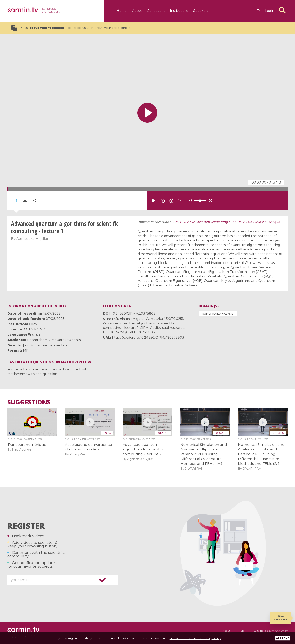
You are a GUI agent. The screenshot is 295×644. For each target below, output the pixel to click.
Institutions (179, 11)
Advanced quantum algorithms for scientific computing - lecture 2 (144, 449)
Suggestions (29, 402)
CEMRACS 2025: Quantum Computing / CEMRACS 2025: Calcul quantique (226, 222)
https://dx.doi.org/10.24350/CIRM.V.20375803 (148, 338)
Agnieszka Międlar (32, 239)
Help (242, 631)
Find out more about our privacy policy (195, 638)
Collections (156, 11)
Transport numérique (27, 445)
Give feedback (281, 618)
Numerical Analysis (218, 314)
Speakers (201, 11)
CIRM (33, 324)
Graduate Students (65, 340)
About (226, 631)
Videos (137, 11)
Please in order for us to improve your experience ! (71, 28)
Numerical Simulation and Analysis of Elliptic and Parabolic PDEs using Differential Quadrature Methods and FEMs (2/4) (261, 454)
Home (122, 11)
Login (270, 11)
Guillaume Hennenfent (49, 345)
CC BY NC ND (35, 329)
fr (259, 11)
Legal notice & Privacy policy (270, 631)
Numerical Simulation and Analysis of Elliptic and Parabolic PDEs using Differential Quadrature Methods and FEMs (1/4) (204, 454)
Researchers (37, 340)
